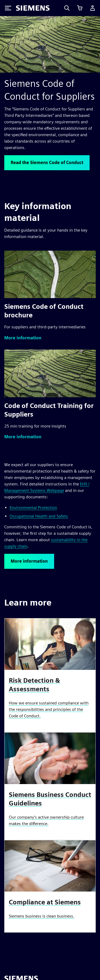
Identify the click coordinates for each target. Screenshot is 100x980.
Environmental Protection (33, 508)
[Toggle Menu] (8, 8)
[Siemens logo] (33, 8)
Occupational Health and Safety (39, 516)
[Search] (67, 8)
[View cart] (80, 8)
